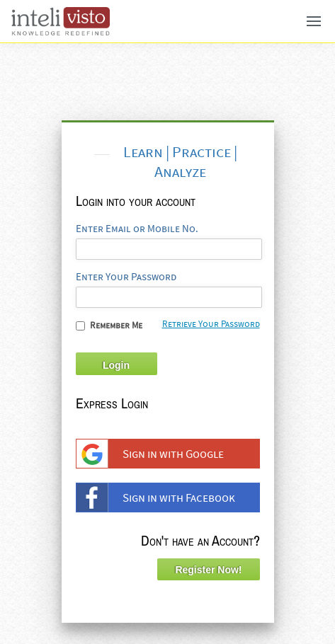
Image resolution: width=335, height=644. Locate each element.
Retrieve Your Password (211, 324)
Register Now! (208, 570)
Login (116, 365)
